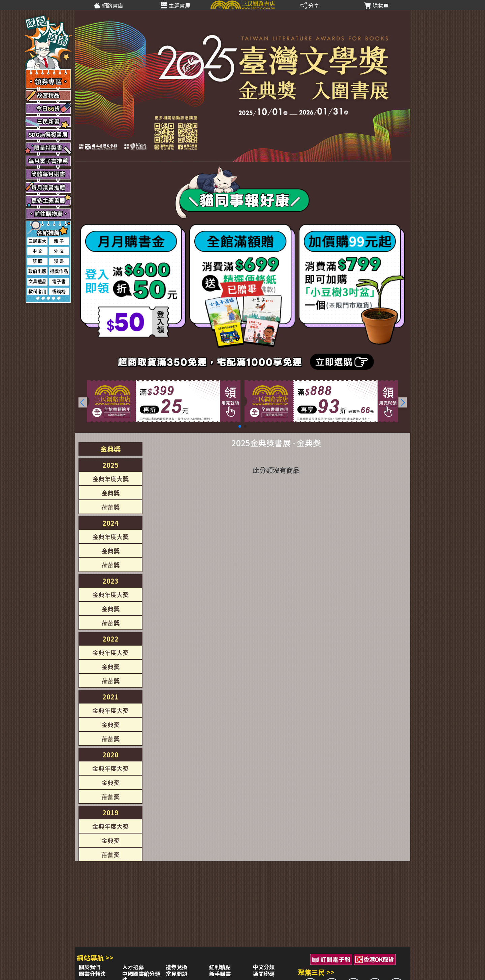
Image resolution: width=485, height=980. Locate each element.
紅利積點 (220, 967)
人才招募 (133, 967)
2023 (110, 581)
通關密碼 (264, 974)
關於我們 (90, 967)
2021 (110, 697)
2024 (110, 523)
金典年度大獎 (110, 479)
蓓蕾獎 (110, 507)
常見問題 (176, 974)
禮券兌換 (176, 967)
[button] (403, 402)
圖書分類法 (92, 974)
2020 (110, 755)
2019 (110, 812)
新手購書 (220, 974)
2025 (110, 465)
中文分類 (264, 967)
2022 (110, 639)
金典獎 (110, 449)
